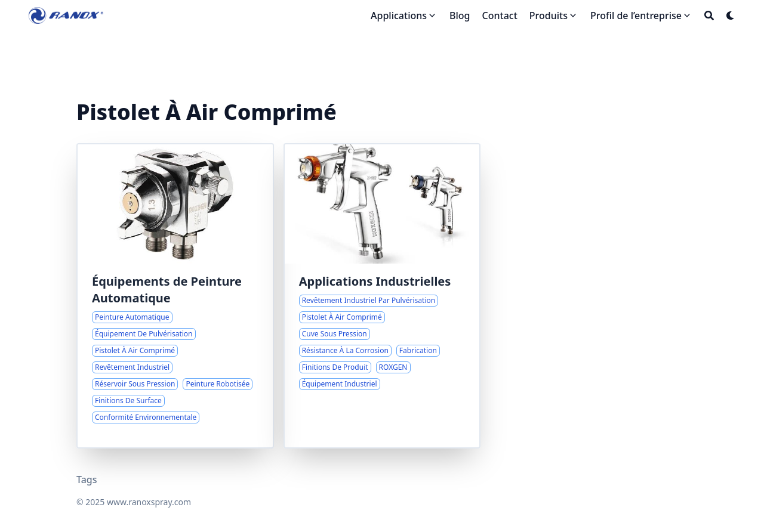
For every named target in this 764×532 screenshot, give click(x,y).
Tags (87, 480)
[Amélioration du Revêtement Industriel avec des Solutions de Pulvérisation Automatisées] (175, 296)
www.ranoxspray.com (149, 502)
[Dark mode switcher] (731, 16)
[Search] (709, 16)
